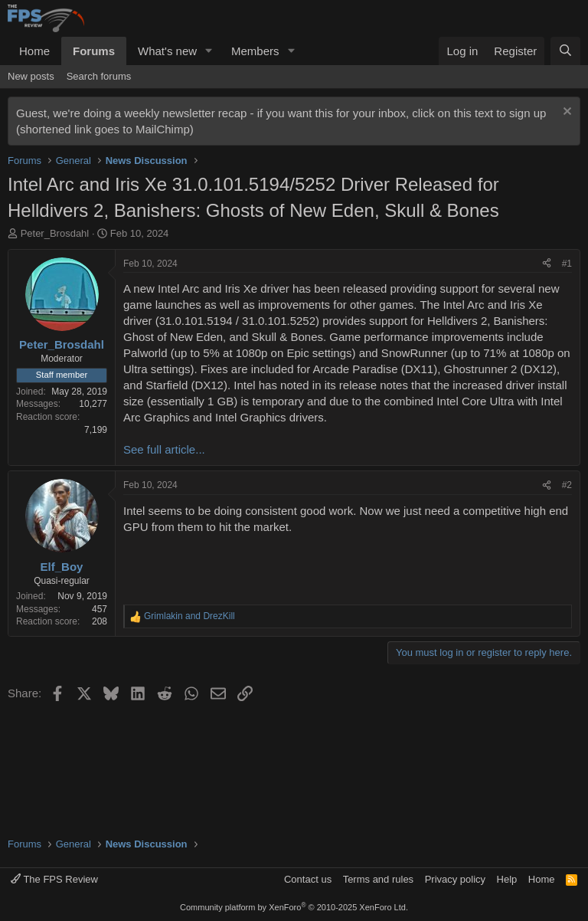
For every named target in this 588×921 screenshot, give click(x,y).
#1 (567, 264)
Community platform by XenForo (294, 907)
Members (255, 51)
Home (34, 51)
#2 (567, 485)
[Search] (565, 51)
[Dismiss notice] (565, 113)
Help (507, 879)
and (189, 616)
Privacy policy (455, 879)
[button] (209, 51)
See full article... (164, 449)
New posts (31, 76)
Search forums (99, 76)
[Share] (547, 264)
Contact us (308, 879)
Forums (94, 51)
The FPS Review (54, 879)
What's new (167, 51)
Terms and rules (378, 879)
